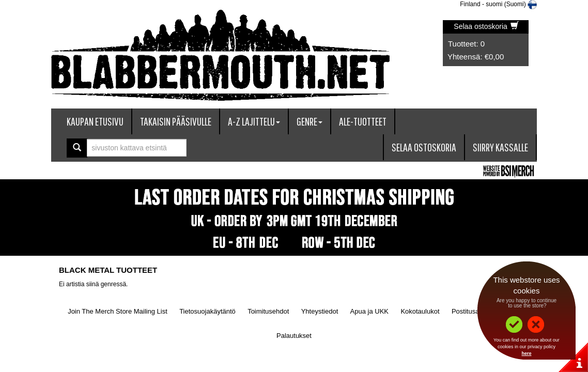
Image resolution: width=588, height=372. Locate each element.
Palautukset (294, 336)
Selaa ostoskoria (486, 26)
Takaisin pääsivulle (176, 121)
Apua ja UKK (369, 311)
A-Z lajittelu (254, 121)
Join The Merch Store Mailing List (118, 311)
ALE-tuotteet (363, 121)
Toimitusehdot (268, 311)
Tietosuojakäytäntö (207, 311)
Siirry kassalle (500, 147)
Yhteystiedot (320, 311)
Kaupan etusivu (95, 121)
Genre (310, 121)
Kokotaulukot (420, 311)
